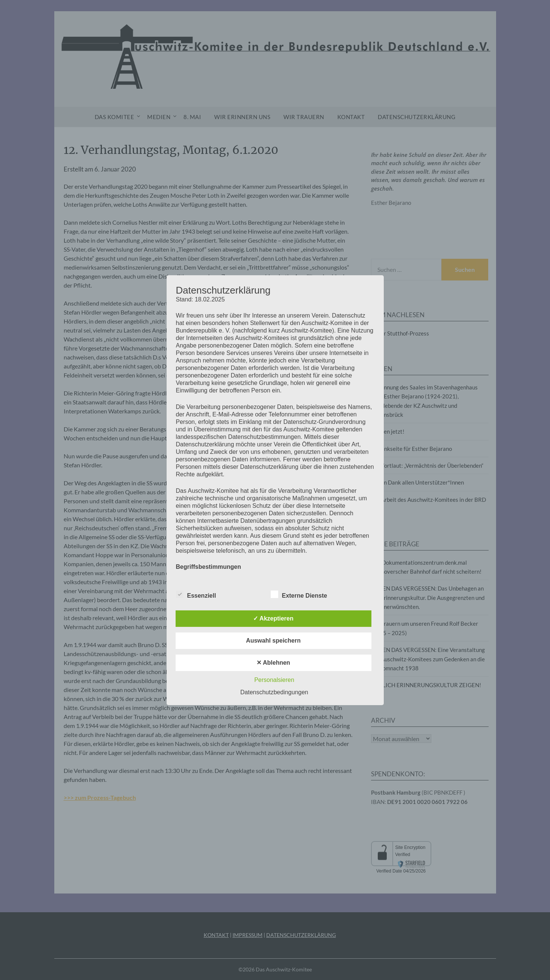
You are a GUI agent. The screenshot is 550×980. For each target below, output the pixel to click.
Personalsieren (274, 680)
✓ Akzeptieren (273, 618)
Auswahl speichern (273, 641)
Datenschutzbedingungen (274, 692)
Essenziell (196, 594)
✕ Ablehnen (273, 663)
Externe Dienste (299, 594)
